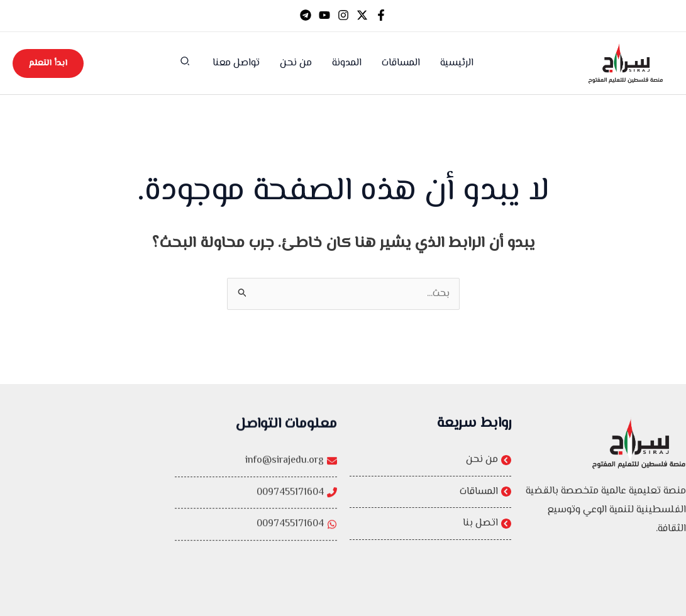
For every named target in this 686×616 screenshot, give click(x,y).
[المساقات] (431, 492)
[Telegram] (306, 15)
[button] (184, 64)
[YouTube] (324, 15)
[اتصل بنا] (431, 524)
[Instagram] (343, 15)
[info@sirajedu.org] (256, 475)
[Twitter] (362, 15)
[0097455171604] (256, 506)
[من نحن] (431, 460)
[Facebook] (381, 15)
